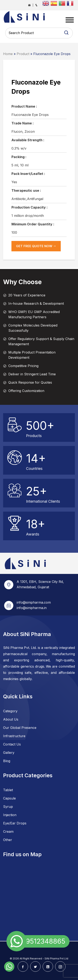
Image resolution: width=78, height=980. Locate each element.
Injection (10, 815)
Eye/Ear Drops (15, 823)
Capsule (9, 798)
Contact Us (12, 744)
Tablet (8, 790)
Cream (8, 831)
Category (10, 711)
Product (23, 54)
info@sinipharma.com (34, 602)
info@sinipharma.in (32, 608)
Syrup (8, 807)
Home (8, 54)
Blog (7, 761)
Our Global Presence (20, 728)
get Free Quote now (36, 246)
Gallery (9, 753)
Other (8, 840)
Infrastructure (14, 736)
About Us (11, 719)
